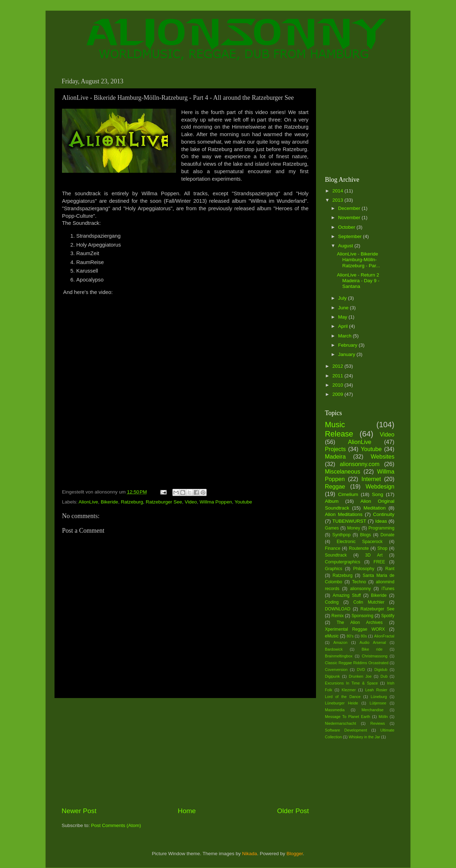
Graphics (334, 569)
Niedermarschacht (341, 723)
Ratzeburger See (164, 502)
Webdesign (380, 486)
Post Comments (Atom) (116, 825)
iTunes (388, 589)
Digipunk (332, 676)
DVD (361, 670)
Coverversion (336, 670)
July (343, 298)
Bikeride (110, 502)
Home (187, 811)
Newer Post (79, 811)
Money (353, 528)
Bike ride (372, 649)
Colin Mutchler (369, 602)
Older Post (293, 811)
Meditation (374, 508)
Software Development (346, 730)
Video (191, 502)
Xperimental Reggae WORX (355, 629)
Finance (333, 548)
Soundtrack (336, 555)
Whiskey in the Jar (364, 737)
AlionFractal (384, 636)
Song (378, 494)
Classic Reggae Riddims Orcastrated (357, 663)
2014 (338, 191)
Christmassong (374, 656)
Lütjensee (378, 703)
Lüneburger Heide (341, 703)
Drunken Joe (360, 676)
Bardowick (334, 649)
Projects (335, 449)
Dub (384, 676)
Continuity (384, 514)
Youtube (243, 502)
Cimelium (348, 494)
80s (364, 636)
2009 (338, 394)
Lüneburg (379, 697)
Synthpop (341, 535)
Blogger (295, 854)
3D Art (374, 555)
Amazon (341, 642)
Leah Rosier (376, 690)
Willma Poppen (216, 502)
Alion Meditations (344, 514)
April (344, 326)
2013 (338, 200)
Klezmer (349, 690)
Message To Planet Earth (348, 717)
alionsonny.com (360, 464)
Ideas (381, 521)
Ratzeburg (132, 502)
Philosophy (364, 569)
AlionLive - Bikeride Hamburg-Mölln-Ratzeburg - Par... (359, 260)
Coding (332, 602)
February (348, 345)
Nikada (250, 854)
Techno (359, 582)
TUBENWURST (349, 521)
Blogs (366, 535)
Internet (371, 479)
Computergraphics (343, 562)
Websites (383, 456)
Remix (337, 616)
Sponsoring (362, 616)
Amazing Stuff (347, 595)
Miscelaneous (343, 471)
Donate (387, 535)
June (344, 308)
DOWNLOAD (338, 609)
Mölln (383, 717)
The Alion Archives (360, 622)
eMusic (332, 636)
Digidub (381, 670)
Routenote (359, 548)
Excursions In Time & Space (351, 683)
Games (332, 528)
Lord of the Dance (343, 697)
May (343, 317)
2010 (338, 385)
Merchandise (373, 710)
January (347, 354)
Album (332, 501)
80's (350, 636)
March (345, 336)
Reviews (378, 723)
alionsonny (361, 589)
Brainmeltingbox (339, 656)
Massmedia (335, 710)
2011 (338, 376)
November (350, 218)
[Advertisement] (185, 752)
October (347, 227)
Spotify (388, 616)
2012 (338, 366)
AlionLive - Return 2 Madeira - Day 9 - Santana (358, 281)
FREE (379, 562)
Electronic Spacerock (360, 542)
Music (335, 425)
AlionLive (89, 502)
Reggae (335, 486)
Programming (381, 528)
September (351, 236)
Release (339, 434)
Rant (390, 569)
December (350, 208)
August (346, 246)
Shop (382, 548)
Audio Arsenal (373, 642)
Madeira (335, 456)
